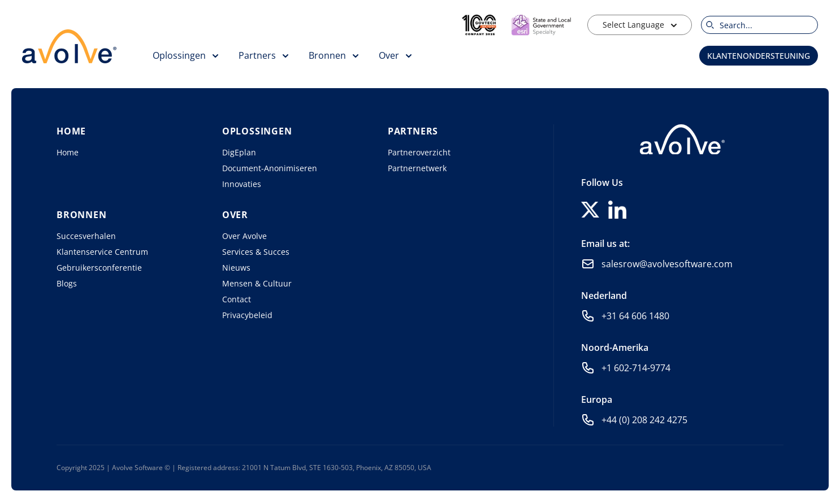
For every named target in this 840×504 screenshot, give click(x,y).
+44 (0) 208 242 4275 (644, 420)
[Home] (682, 139)
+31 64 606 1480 (635, 316)
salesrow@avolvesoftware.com (667, 264)
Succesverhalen (86, 236)
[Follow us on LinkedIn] (617, 210)
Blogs (67, 283)
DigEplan (239, 152)
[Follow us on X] (590, 210)
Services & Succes (256, 252)
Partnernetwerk (417, 168)
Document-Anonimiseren (270, 168)
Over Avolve (244, 236)
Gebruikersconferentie (99, 268)
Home (68, 152)
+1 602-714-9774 (636, 368)
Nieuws (236, 268)
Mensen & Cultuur (257, 283)
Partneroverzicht (419, 152)
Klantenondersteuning (759, 56)
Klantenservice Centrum (102, 252)
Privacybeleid (247, 315)
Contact (237, 299)
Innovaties (242, 184)
